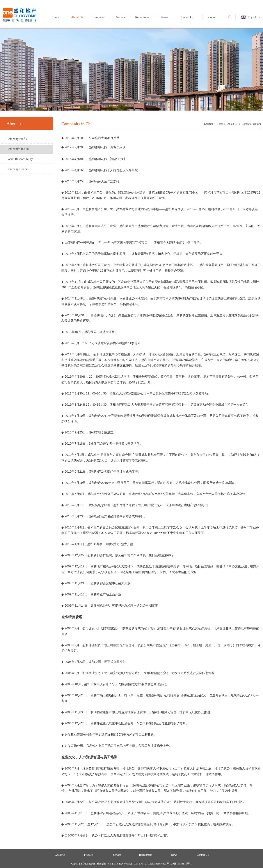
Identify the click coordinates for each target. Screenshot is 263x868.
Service (117, 855)
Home (220, 124)
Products (89, 855)
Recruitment (146, 855)
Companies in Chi (251, 124)
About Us (232, 124)
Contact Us (203, 855)
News (174, 855)
